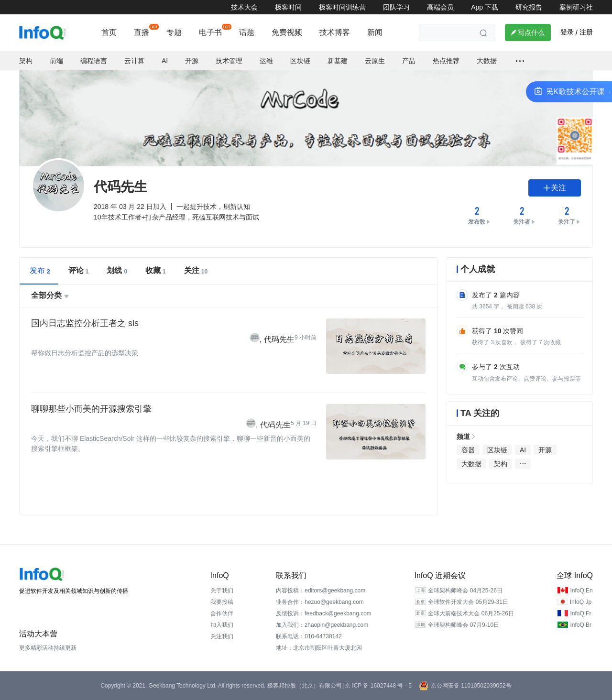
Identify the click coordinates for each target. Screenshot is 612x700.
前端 (56, 61)
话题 (247, 32)
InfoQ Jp (581, 602)
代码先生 (279, 339)
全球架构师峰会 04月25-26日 (465, 591)
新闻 (375, 32)
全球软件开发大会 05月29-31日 (468, 602)
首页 (109, 32)
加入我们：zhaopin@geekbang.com (322, 625)
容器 (468, 450)
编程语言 (94, 61)
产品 (409, 61)
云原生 (375, 61)
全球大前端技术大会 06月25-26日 (471, 613)
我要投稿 (222, 602)
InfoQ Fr (580, 613)
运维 (266, 61)
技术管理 (229, 61)
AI (165, 61)
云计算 (134, 61)
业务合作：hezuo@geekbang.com (320, 602)
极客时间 (288, 7)
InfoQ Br (581, 625)
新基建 (338, 61)
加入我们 (222, 625)
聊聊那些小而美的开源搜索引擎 (91, 409)
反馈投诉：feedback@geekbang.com (324, 613)
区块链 (300, 61)
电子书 (210, 32)
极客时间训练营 (342, 7)
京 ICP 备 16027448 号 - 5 (378, 686)
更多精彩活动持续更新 (48, 648)
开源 (192, 61)
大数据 (487, 61)
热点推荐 (446, 61)
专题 (174, 32)
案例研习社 (576, 7)
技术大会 (244, 7)
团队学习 (396, 7)
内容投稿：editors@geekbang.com (321, 591)
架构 (26, 61)
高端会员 (440, 7)
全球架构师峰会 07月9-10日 (464, 625)
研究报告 (529, 7)
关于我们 (222, 591)
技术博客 (335, 32)
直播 (142, 32)
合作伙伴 (222, 613)
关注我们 (222, 636)
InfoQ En (581, 591)
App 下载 (485, 7)
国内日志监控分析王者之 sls (85, 323)
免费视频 (287, 32)
